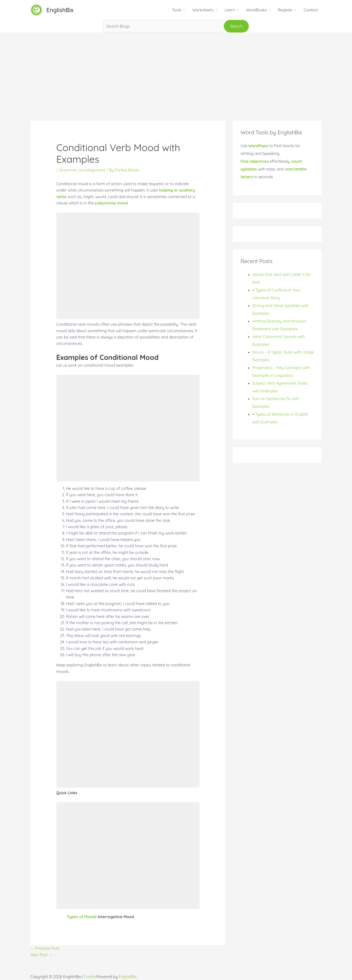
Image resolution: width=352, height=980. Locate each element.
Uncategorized (92, 170)
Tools (176, 10)
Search (236, 26)
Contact (311, 10)
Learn (230, 10)
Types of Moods (82, 917)
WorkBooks (256, 10)
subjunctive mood (111, 203)
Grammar (68, 170)
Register (285, 10)
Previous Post (45, 948)
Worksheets (203, 10)
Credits (90, 977)
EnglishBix (60, 10)
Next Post (41, 955)
